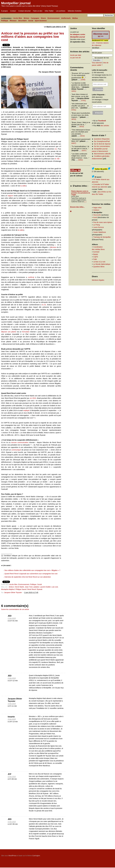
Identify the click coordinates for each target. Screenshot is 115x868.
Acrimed (96, 252)
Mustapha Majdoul (8, 589)
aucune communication (20, 442)
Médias (75, 18)
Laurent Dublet (45, 587)
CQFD (96, 257)
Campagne (35, 18)
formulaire (26, 332)
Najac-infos (97, 208)
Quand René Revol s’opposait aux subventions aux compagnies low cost (31, 574)
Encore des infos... (77, 207)
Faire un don (38, 11)
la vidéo (23, 186)
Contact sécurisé (24, 11)
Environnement (54, 18)
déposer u (5, 332)
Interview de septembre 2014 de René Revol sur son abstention (28, 577)
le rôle (57, 159)
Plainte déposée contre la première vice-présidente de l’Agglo (81, 193)
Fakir (95, 259)
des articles (105, 126)
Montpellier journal (16, 3)
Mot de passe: (97, 53)
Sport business (41, 21)
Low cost (55, 587)
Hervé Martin (19, 587)
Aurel (95, 217)
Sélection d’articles (75, 11)
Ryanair (40, 589)
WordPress (12, 856)
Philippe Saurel (21, 589)
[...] (85, 202)
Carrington (36, 856)
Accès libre (18, 18)
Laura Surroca (99, 227)
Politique (5, 21)
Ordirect (96, 210)
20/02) (80, 160)
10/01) (74, 91)
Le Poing (97, 225)
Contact (13, 11)
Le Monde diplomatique (102, 264)
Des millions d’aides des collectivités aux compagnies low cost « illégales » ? (32, 570)
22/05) (83, 80)
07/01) (84, 101)
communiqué (16, 450)
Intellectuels (66, 18)
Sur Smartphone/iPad (102, 141)
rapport (10, 196)
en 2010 (33, 398)
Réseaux (13, 21)
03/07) (74, 143)
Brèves (26, 18)
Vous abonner (97, 63)
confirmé (32, 277)
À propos (4, 11)
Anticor (11, 587)
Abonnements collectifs (102, 154)
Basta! (96, 254)
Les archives (61, 11)
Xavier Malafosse (100, 232)
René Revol (32, 589)
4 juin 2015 (12, 777)
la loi (44, 305)
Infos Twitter (49, 11)
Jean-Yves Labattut (32, 587)
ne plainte (12, 332)
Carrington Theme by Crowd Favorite (99, 855)
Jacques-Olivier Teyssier (13, 592)
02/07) (84, 151)
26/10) (74, 119)
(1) (56, 149)
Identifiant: (96, 48)
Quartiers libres (99, 267)
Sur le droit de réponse (102, 144)
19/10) (82, 127)
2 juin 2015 (12, 618)
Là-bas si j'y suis (99, 262)
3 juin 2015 (12, 704)
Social (31, 21)
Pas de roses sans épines (103, 222)
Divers (43, 18)
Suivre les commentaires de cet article (15, 609)
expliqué (26, 410)
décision (53, 247)
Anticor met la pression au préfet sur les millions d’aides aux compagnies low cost (33, 37)
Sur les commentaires (102, 146)
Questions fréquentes (102, 139)
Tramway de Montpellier (102, 237)
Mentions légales (98, 280)
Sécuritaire (22, 21)
